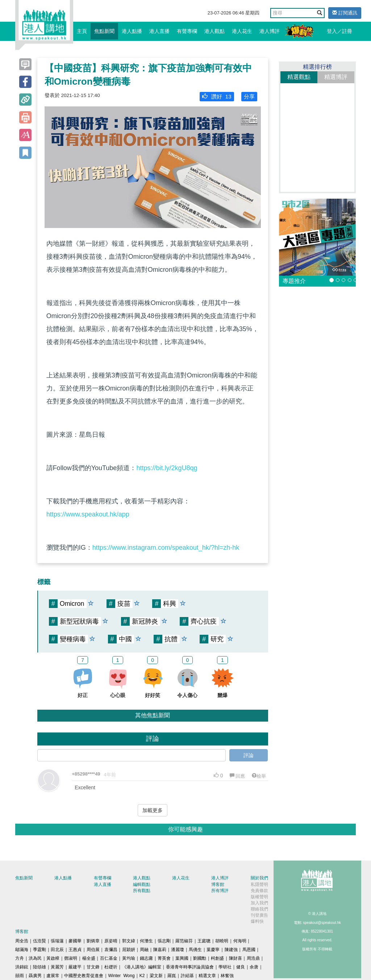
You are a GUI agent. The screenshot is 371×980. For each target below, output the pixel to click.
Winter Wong (122, 976)
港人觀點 (214, 31)
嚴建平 (75, 967)
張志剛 (164, 941)
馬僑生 (195, 950)
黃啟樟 (53, 958)
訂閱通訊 (345, 13)
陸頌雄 (39, 967)
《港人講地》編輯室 (142, 967)
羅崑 (172, 976)
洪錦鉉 (22, 967)
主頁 (82, 31)
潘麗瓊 (178, 950)
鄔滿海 (22, 950)
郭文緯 (129, 941)
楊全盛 (89, 958)
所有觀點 (142, 891)
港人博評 (270, 31)
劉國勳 (200, 958)
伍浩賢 (39, 941)
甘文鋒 (93, 967)
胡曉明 (222, 941)
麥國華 (75, 941)
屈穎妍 (129, 950)
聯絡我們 (259, 909)
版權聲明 (259, 897)
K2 (142, 976)
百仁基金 (109, 958)
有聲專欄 (187, 31)
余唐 (254, 967)
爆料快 (257, 921)
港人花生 (242, 31)
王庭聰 (204, 941)
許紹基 (187, 976)
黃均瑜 (129, 958)
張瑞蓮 (57, 941)
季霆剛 (39, 950)
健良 (241, 967)
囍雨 (20, 976)
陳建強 (231, 950)
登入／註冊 (339, 31)
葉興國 (182, 958)
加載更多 (153, 810)
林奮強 (227, 976)
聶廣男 (35, 976)
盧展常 (53, 976)
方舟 (20, 958)
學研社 (225, 967)
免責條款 (259, 891)
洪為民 (35, 958)
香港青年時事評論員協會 (190, 967)
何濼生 (146, 941)
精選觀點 (299, 77)
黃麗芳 (57, 967)
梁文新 (156, 976)
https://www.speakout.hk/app (88, 514)
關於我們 (259, 878)
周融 (144, 950)
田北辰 (57, 950)
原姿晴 (111, 941)
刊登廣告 (259, 915)
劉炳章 (93, 941)
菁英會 (164, 958)
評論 (249, 755)
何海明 (240, 941)
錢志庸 (146, 958)
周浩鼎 (253, 958)
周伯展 (93, 950)
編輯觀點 (142, 884)
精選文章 (207, 976)
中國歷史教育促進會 (84, 976)
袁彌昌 (111, 950)
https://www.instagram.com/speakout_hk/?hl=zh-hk (166, 548)
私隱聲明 (259, 884)
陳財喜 (235, 958)
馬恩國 (249, 950)
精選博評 (336, 77)
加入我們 (259, 903)
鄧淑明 (71, 958)
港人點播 (132, 31)
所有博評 (220, 891)
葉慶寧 (213, 950)
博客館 (218, 884)
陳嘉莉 (160, 950)
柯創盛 (217, 958)
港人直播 (159, 31)
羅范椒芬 (184, 941)
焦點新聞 (104, 31)
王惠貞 (75, 950)
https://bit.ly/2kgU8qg (167, 468)
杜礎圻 (111, 967)
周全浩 (22, 941)
